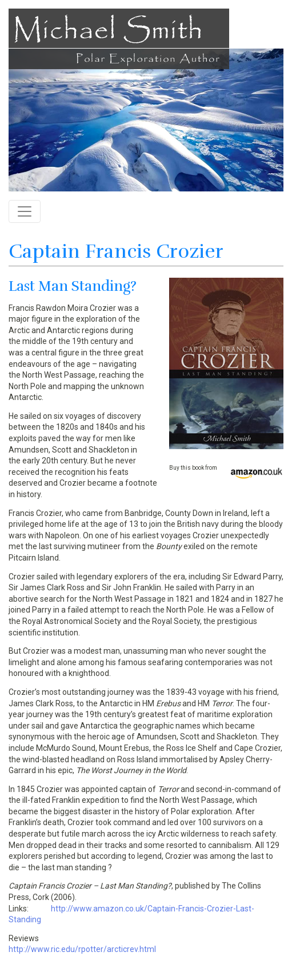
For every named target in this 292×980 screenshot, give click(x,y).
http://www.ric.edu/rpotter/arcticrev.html (82, 949)
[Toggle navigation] (25, 211)
